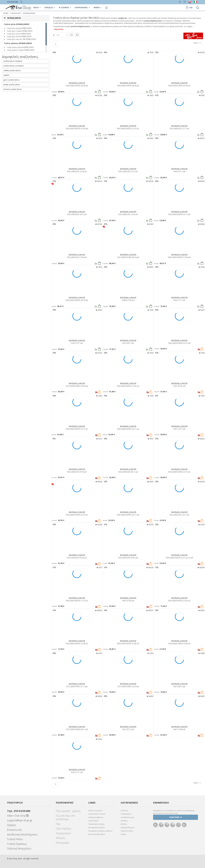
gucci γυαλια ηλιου (12, 80)
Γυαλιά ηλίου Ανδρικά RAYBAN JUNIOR (19, 28)
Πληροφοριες (82, 8)
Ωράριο (12, 825)
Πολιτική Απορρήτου (19, 848)
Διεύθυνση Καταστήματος (22, 834)
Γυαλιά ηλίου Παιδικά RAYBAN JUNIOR (19, 36)
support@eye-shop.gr (20, 820)
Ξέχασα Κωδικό (127, 831)
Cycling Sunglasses (96, 817)
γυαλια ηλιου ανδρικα (13, 61)
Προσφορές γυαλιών (96, 827)
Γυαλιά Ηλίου (15, 839)
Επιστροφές (63, 843)
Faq (58, 824)
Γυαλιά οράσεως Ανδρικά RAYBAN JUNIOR (20, 47)
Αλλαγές (61, 838)
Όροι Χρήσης (64, 829)
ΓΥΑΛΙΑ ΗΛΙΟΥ (16, 13)
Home (6, 13)
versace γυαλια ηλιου (13, 89)
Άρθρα (97, 8)
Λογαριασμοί (63, 833)
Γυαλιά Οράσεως (17, 844)
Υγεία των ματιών (95, 810)
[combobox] (62, 35)
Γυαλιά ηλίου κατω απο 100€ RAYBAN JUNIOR (21, 39)
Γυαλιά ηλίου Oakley (96, 824)
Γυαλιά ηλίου (93, 821)
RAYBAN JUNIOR (29, 13)
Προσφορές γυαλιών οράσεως (100, 831)
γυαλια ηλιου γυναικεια (13, 66)
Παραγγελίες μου (128, 827)
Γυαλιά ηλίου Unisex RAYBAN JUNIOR (19, 34)
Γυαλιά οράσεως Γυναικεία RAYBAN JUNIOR (21, 50)
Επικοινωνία (14, 830)
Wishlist (124, 824)
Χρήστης (124, 821)
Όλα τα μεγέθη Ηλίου (97, 834)
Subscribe (176, 817)
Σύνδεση (124, 810)
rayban (6, 75)
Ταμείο (123, 834)
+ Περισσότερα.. (59, 29)
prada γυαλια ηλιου (12, 84)
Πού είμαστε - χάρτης (68, 811)
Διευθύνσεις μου (127, 817)
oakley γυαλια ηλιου (12, 70)
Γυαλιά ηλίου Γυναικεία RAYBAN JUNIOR (20, 31)
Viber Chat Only (18, 816)
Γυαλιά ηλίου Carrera (97, 814)
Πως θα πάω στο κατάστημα (65, 817)
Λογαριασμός (126, 814)
